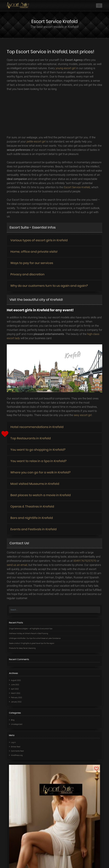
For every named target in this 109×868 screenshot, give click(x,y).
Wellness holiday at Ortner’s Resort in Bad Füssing (28, 633)
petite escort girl (36, 142)
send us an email (17, 565)
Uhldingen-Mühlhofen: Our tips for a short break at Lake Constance (35, 638)
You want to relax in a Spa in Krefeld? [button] (38, 461)
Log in (13, 742)
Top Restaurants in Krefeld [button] (31, 438)
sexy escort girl (83, 415)
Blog (13, 720)
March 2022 (16, 693)
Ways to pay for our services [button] (32, 263)
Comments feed (17, 751)
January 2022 (16, 702)
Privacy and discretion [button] (27, 274)
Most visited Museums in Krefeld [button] (35, 484)
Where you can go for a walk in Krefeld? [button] (40, 472)
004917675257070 (85, 561)
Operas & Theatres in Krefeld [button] (32, 506)
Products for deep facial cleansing (22, 648)
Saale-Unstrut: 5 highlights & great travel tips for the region (32, 643)
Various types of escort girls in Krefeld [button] (39, 240)
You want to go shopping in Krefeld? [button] (38, 450)
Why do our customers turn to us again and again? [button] (49, 286)
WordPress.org (17, 755)
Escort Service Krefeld (77, 187)
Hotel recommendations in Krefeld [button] (37, 427)
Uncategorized (17, 724)
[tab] (54, 240)
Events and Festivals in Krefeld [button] (33, 529)
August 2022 (16, 680)
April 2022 (15, 689)
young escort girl (66, 68)
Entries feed (16, 747)
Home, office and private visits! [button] (34, 252)
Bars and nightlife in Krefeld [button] (32, 518)
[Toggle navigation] (99, 6)
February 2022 (16, 697)
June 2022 (15, 685)
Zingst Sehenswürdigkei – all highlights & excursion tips (31, 629)
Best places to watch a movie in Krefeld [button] (41, 495)
